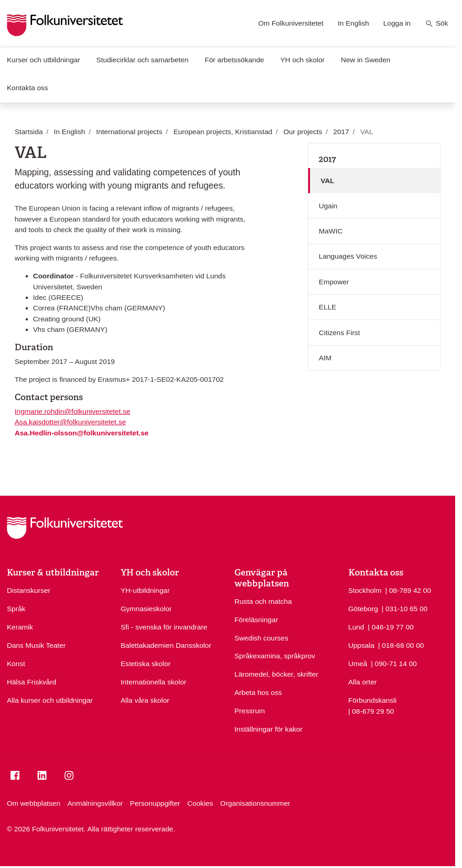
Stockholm (365, 590)
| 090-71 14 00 (394, 663)
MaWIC (331, 231)
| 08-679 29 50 (371, 711)
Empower (334, 282)
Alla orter (363, 682)
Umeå (358, 664)
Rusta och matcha (263, 601)
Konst (16, 664)
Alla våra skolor (145, 700)
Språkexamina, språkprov (275, 656)
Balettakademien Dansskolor (166, 645)
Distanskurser (29, 590)
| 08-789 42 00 (408, 590)
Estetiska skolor (146, 664)
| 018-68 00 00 (401, 645)
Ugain (328, 206)
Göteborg (363, 609)
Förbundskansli (372, 700)
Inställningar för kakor (269, 729)
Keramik (20, 627)
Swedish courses (261, 638)
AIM (325, 358)
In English (353, 23)
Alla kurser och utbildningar (50, 700)
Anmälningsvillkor (95, 803)
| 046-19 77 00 (391, 626)
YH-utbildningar (145, 590)
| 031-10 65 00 (405, 608)
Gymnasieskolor (146, 609)
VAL (327, 181)
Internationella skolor (154, 682)
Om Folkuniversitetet (291, 23)
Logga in (397, 23)
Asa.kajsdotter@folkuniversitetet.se (70, 422)
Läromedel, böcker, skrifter (276, 674)
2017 (327, 159)
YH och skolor (302, 60)
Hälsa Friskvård (32, 682)
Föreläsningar (256, 620)
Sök (437, 24)
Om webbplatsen (34, 803)
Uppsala (361, 645)
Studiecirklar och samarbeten (142, 60)
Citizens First (339, 333)
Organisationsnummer (255, 803)
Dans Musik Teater (36, 645)
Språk (16, 609)
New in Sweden (365, 60)
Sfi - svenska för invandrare (164, 627)
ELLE (327, 307)
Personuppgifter (155, 803)
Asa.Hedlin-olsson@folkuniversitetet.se (82, 433)
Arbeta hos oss (258, 692)
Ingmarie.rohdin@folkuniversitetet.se (73, 411)
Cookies (200, 803)
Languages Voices (348, 256)
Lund (356, 627)
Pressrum (250, 711)
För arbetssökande (234, 60)
